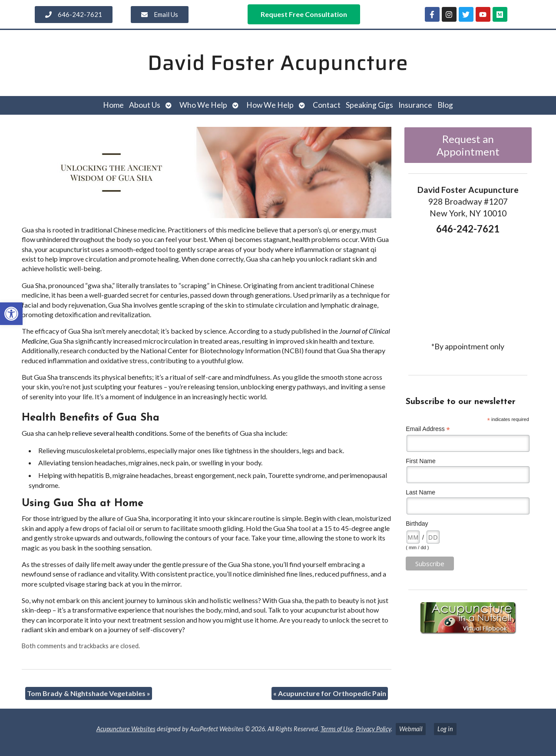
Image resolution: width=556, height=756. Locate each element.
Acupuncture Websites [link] (126, 729)
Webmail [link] (411, 729)
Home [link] (113, 105)
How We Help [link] (270, 105)
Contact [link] (327, 105)
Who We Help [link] (203, 105)
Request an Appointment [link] (468, 145)
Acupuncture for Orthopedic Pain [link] (330, 693)
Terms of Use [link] (337, 729)
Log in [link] (445, 729)
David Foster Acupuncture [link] (278, 63)
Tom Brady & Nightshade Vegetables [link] (89, 693)
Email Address (428, 429)
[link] (11, 314)
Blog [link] (445, 105)
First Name (420, 461)
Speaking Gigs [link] (369, 105)
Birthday (417, 524)
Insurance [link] (415, 105)
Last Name (420, 492)
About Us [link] (145, 105)
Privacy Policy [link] (373, 729)
